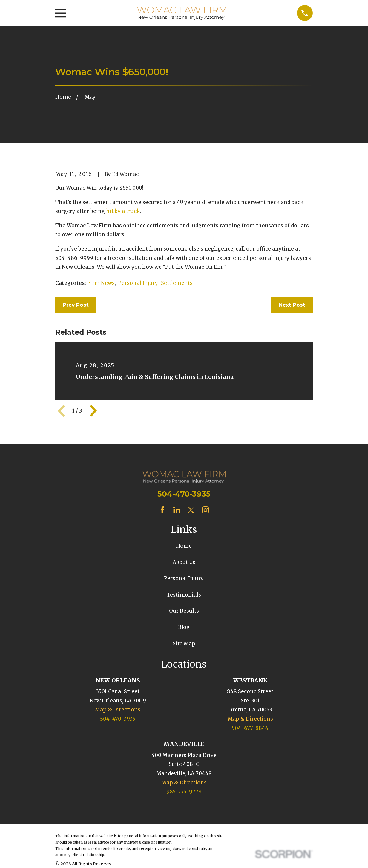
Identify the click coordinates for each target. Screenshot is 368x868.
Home (184, 546)
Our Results (184, 611)
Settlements (177, 283)
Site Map (184, 644)
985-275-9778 (184, 792)
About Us (184, 562)
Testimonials (184, 595)
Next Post (292, 305)
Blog (184, 627)
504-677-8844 (250, 728)
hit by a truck (123, 211)
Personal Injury (138, 283)
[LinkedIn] (177, 510)
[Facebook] (162, 510)
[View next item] (93, 411)
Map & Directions (118, 710)
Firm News (101, 283)
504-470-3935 (184, 494)
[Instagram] (206, 510)
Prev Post (76, 305)
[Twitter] (191, 510)
